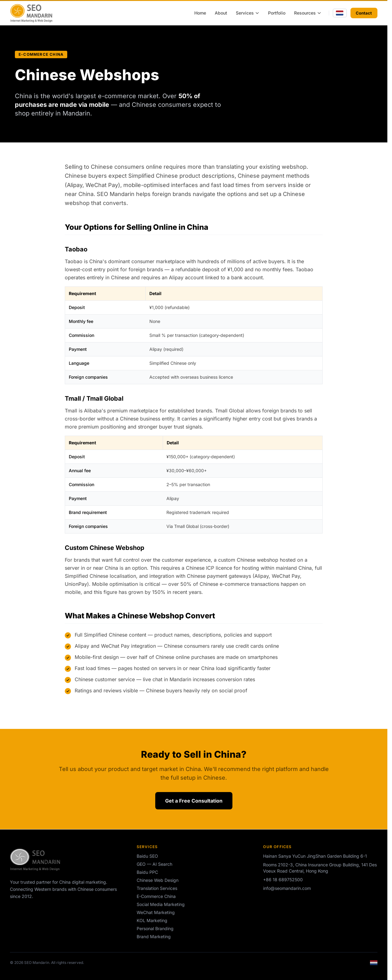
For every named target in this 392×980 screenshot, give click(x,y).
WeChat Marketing (156, 912)
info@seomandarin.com (287, 888)
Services (248, 13)
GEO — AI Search (154, 864)
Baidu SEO (147, 856)
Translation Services (157, 888)
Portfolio (277, 13)
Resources (308, 13)
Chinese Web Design (158, 880)
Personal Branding (155, 928)
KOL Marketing (152, 920)
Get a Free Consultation (194, 801)
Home (200, 13)
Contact (364, 13)
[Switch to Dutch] (340, 13)
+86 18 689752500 (283, 880)
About (221, 13)
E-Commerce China (156, 896)
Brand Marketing (154, 936)
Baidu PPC (147, 872)
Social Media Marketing (161, 904)
